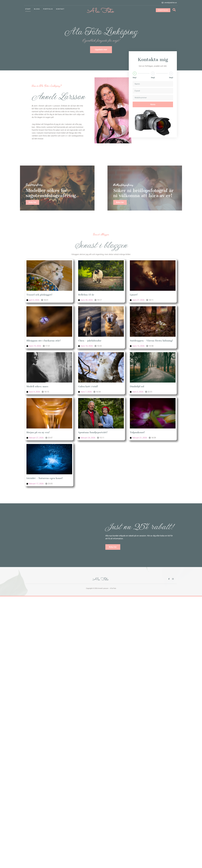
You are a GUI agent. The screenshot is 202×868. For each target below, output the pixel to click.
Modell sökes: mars (37, 386)
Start (28, 9)
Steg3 (171, 81)
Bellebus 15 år (86, 295)
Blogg (37, 9)
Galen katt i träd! (88, 386)
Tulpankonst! (137, 432)
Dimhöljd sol (137, 386)
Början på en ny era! (38, 432)
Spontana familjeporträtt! (93, 432)
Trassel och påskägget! (39, 295)
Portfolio (48, 9)
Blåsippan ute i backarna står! (44, 341)
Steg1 (135, 81)
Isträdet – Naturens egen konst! (45, 478)
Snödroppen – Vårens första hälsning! (151, 341)
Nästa (153, 107)
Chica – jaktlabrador (90, 341)
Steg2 (153, 81)
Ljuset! (134, 295)
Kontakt (60, 9)
